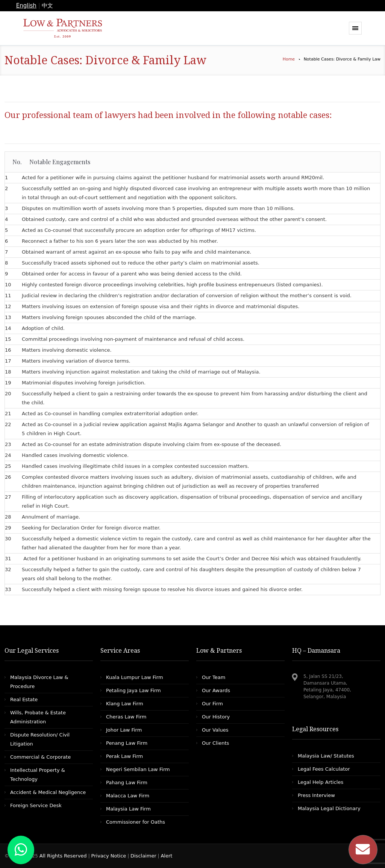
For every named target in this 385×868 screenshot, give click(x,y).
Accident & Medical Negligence (48, 792)
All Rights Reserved (64, 856)
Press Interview (316, 795)
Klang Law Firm (125, 704)
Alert (166, 856)
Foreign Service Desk (36, 805)
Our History (216, 717)
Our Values (215, 730)
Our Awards (216, 690)
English (26, 6)
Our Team (214, 677)
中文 (47, 6)
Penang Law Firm (127, 743)
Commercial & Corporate (40, 757)
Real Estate (24, 699)
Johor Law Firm (124, 730)
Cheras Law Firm (126, 717)
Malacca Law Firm (128, 796)
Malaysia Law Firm (128, 809)
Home (289, 59)
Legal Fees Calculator (324, 769)
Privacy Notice (109, 856)
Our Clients (215, 743)
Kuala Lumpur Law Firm (135, 677)
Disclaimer (143, 856)
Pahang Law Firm (127, 783)
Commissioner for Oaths (136, 822)
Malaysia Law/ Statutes (326, 756)
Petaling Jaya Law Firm (133, 690)
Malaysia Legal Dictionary (329, 808)
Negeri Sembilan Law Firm (138, 769)
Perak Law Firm (124, 756)
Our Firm (212, 704)
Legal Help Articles (321, 782)
